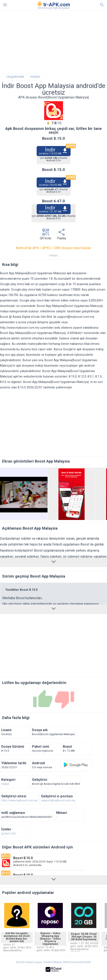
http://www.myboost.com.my (20, 328)
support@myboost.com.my (76, 317)
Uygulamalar (15, 77)
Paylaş (62, 235)
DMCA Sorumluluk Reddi (77, 962)
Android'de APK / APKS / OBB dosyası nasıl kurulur (53, 248)
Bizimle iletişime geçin (29, 962)
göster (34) (8, 834)
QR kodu (46, 235)
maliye (35, 77)
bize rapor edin (42, 349)
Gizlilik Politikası (53, 962)
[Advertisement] (54, 42)
